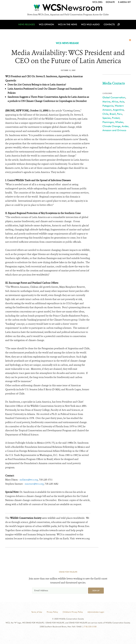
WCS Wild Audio (90, 24)
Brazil (113, 114)
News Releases (27, 24)
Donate (110, 2)
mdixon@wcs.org (29, 480)
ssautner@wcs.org (34, 484)
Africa (115, 102)
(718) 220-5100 (90, 627)
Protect (116, 118)
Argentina (118, 110)
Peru (120, 114)
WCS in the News (68, 24)
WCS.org (97, 2)
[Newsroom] (68, 8)
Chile (105, 114)
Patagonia (108, 106)
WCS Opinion (46, 24)
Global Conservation (114, 97)
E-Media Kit (124, 2)
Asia (122, 102)
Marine (106, 102)
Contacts (109, 24)
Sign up (96, 591)
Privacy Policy (52, 612)
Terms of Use (37, 612)
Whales (119, 122)
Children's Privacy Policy (73, 612)
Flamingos (108, 122)
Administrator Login (96, 612)
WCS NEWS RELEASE (67, 43)
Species (107, 118)
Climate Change (111, 126)
